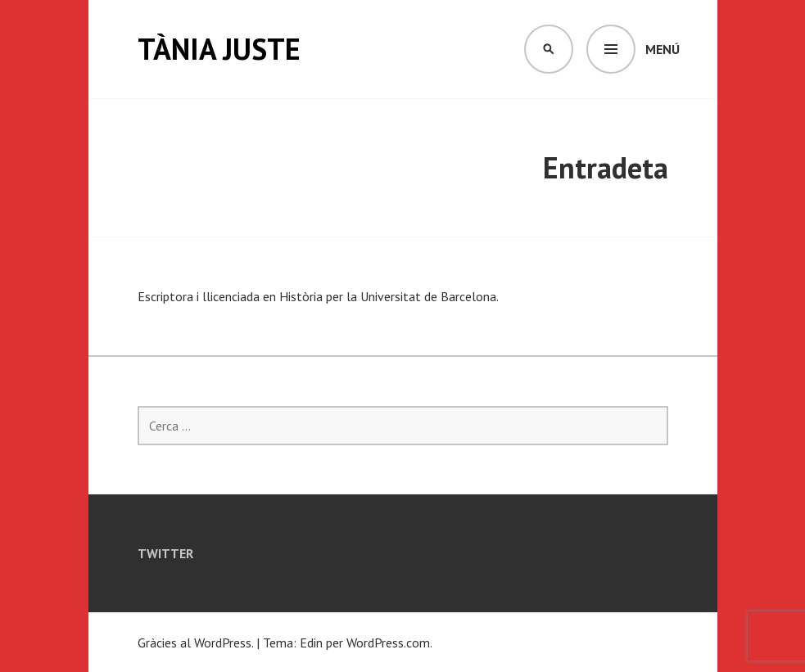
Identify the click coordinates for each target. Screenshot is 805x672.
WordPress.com (388, 643)
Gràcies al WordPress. (195, 643)
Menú (663, 49)
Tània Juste (219, 49)
